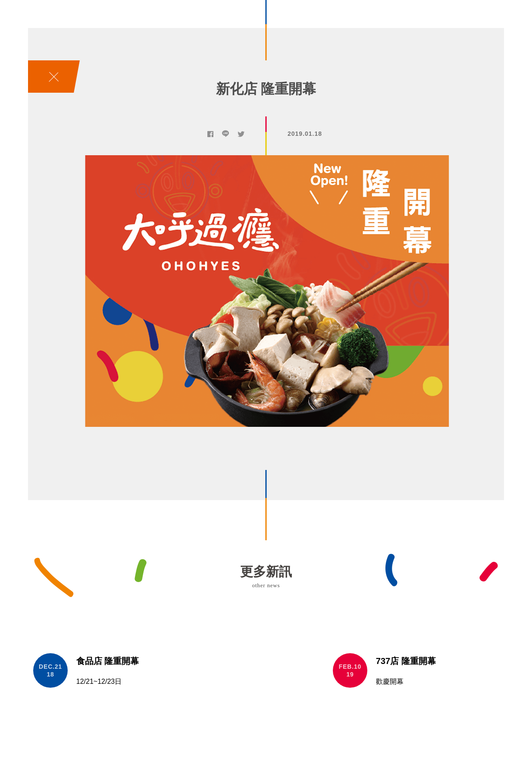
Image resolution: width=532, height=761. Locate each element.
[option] (266, 291)
